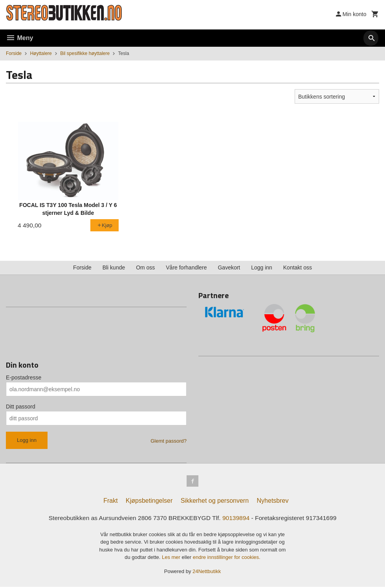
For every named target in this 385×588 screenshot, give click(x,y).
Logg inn (262, 267)
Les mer (172, 558)
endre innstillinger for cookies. (227, 558)
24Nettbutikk (207, 572)
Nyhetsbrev (273, 502)
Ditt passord (21, 407)
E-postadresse (24, 377)
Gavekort (229, 267)
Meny (19, 38)
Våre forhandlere (186, 267)
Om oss (145, 267)
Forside (14, 53)
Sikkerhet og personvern (215, 502)
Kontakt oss (298, 267)
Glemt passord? (169, 441)
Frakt (110, 502)
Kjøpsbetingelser (149, 502)
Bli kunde (114, 267)
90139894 (237, 519)
